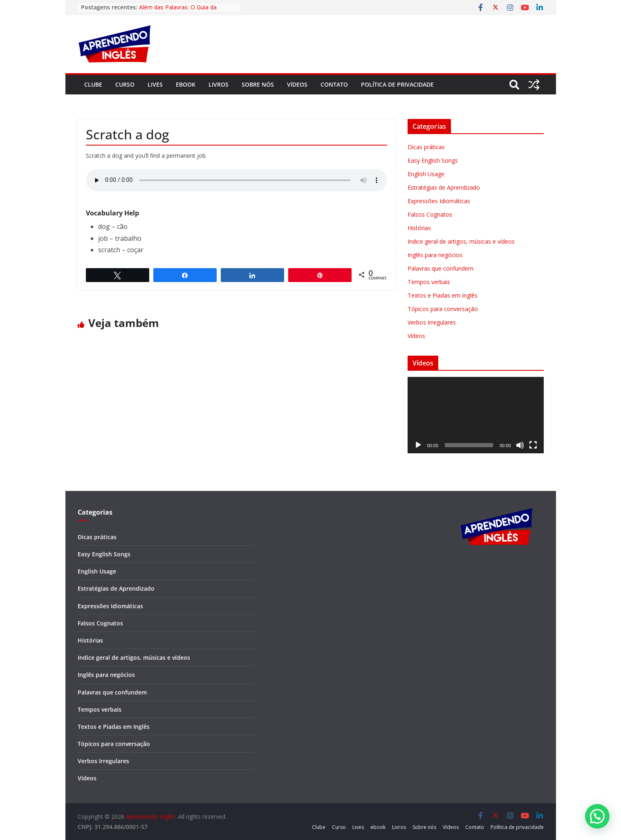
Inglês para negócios (435, 255)
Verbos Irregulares (432, 322)
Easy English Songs (433, 160)
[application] (476, 415)
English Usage (426, 174)
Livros (219, 84)
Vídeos (297, 84)
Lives (155, 84)
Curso (125, 84)
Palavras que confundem (441, 268)
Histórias (419, 228)
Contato (334, 84)
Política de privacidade (397, 84)
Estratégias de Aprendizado (444, 187)
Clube (93, 84)
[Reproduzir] (418, 445)
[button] (597, 816)
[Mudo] (520, 445)
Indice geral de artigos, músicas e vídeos (461, 241)
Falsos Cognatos (430, 214)
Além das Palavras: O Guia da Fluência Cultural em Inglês (178, 11)
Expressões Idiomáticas (439, 201)
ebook (186, 84)
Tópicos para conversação (443, 309)
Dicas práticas (426, 147)
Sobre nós (258, 84)
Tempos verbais (429, 282)
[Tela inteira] (533, 445)
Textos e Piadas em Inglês (443, 295)
